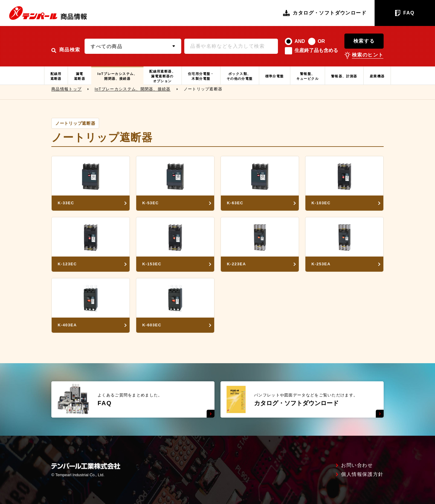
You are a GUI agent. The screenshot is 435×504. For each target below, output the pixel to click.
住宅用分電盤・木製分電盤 (201, 76)
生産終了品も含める (316, 50)
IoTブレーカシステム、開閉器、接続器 (117, 76)
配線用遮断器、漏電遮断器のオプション (162, 76)
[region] (217, 92)
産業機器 (377, 76)
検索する (364, 41)
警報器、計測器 (344, 76)
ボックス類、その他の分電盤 (240, 76)
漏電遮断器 (80, 76)
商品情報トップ (66, 92)
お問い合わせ (357, 465)
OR (321, 41)
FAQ (405, 13)
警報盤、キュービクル (308, 76)
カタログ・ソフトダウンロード (325, 13)
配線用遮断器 (56, 76)
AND (300, 41)
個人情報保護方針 (362, 474)
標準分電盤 (275, 76)
